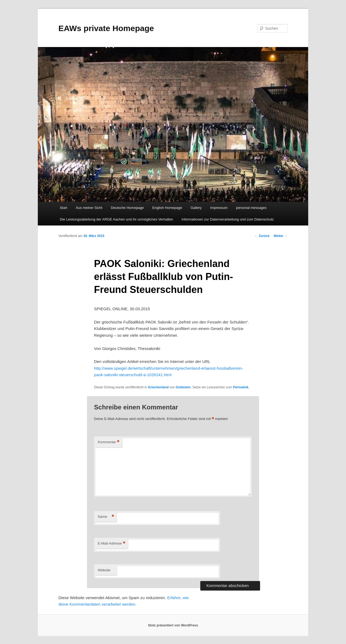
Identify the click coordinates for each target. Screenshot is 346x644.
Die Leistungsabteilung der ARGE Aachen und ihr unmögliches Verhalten (116, 219)
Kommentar (109, 442)
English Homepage (167, 208)
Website (104, 570)
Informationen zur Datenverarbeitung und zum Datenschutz (228, 219)
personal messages (251, 208)
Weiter (281, 236)
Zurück (262, 236)
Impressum (219, 208)
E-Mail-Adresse (112, 544)
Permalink (241, 387)
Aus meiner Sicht (89, 208)
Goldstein (183, 387)
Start (63, 208)
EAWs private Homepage (106, 28)
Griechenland (158, 387)
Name (106, 517)
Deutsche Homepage (127, 208)
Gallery (196, 208)
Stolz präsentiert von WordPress (173, 625)
